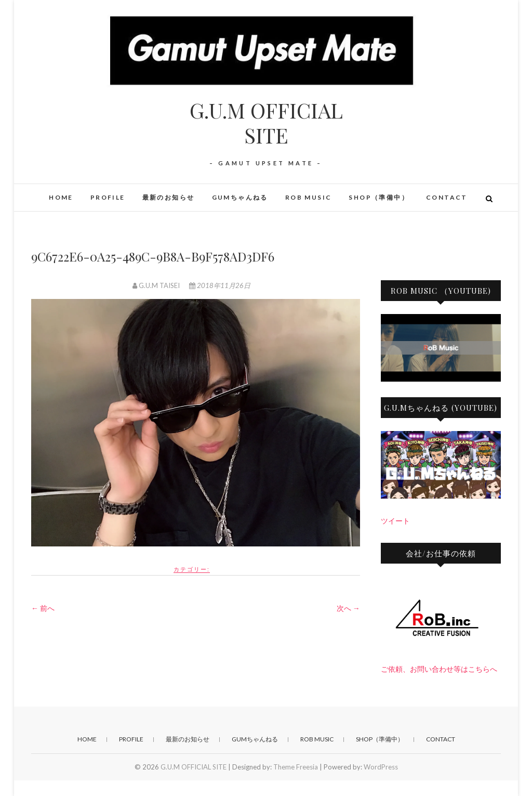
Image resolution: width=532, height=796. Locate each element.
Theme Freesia (296, 767)
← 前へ (43, 608)
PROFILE (108, 197)
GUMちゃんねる (240, 197)
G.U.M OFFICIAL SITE (266, 123)
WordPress (381, 767)
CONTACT (447, 197)
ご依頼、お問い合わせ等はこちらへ (439, 669)
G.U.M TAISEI (157, 285)
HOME (61, 197)
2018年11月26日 (220, 285)
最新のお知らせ (169, 197)
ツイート (395, 521)
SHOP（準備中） (379, 197)
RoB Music (309, 197)
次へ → (348, 608)
